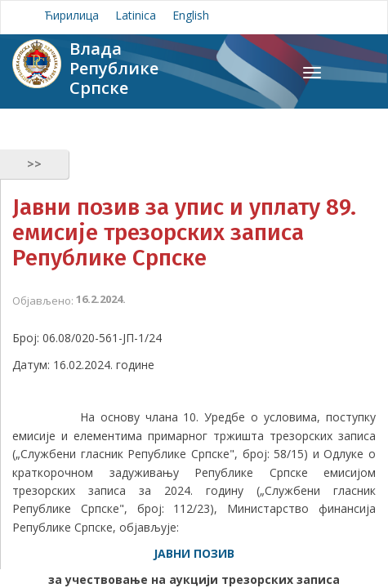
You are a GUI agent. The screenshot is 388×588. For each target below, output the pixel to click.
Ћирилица (71, 15)
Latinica (136, 15)
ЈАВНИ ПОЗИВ (194, 553)
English (191, 15)
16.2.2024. (101, 299)
